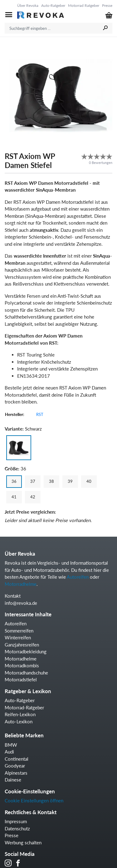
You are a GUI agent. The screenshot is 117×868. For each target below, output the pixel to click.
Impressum (16, 821)
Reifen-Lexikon (20, 714)
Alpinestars (16, 773)
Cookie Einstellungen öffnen (34, 800)
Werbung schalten (23, 842)
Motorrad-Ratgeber (24, 707)
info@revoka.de (21, 603)
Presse (107, 5)
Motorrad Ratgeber (84, 5)
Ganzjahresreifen (22, 645)
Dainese (13, 780)
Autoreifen (78, 577)
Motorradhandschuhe (26, 673)
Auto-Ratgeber (53, 5)
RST (40, 414)
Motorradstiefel (21, 679)
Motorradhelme (21, 584)
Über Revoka (28, 5)
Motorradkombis (22, 665)
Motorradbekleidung (26, 651)
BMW (11, 745)
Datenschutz (17, 828)
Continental (17, 759)
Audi (9, 752)
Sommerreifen (19, 631)
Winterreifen (18, 637)
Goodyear (15, 766)
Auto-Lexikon (19, 721)
